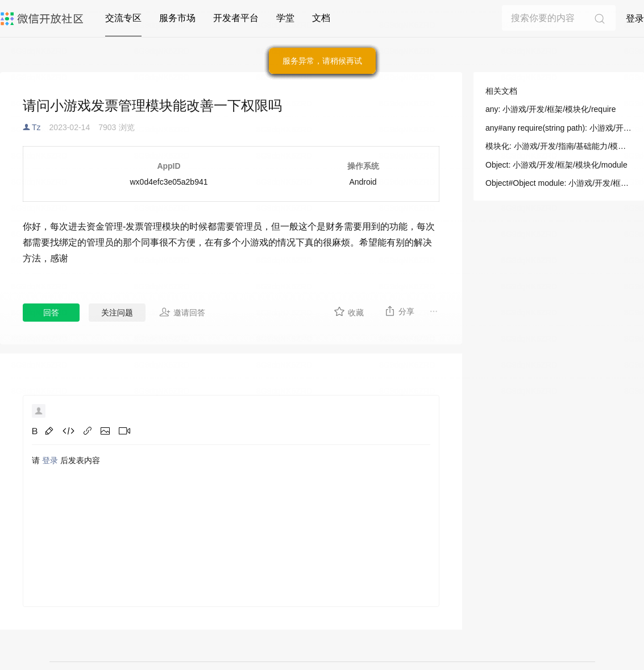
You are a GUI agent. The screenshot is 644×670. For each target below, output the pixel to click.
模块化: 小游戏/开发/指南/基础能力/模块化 (559, 146)
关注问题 (117, 313)
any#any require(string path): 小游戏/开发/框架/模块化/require (559, 128)
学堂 (285, 18)
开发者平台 (236, 18)
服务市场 (177, 18)
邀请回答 (182, 312)
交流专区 (123, 18)
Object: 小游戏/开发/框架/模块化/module (556, 165)
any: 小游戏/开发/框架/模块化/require (551, 109)
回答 (51, 313)
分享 (399, 311)
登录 (635, 18)
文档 (321, 18)
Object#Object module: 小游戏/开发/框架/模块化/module (559, 183)
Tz (36, 127)
